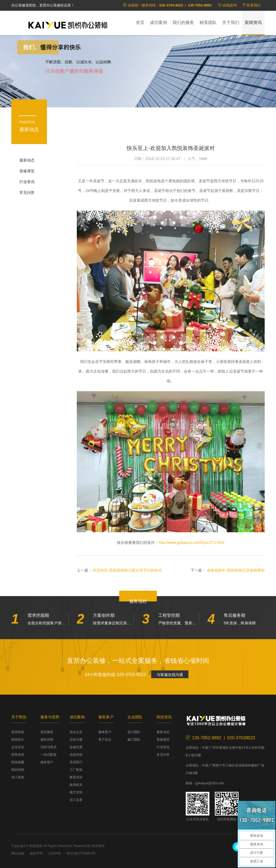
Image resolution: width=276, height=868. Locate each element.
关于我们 (231, 22)
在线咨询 (230, 5)
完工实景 (76, 800)
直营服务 (47, 732)
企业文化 (18, 747)
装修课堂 (27, 171)
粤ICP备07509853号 (81, 853)
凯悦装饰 (68, 24)
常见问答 (27, 192)
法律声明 (54, 853)
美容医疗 (76, 762)
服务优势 (47, 740)
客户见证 (105, 740)
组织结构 (18, 770)
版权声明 (36, 853)
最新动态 (27, 160)
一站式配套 (49, 755)
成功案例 (158, 22)
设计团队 (134, 732)
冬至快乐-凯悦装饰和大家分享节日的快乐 (127, 570)
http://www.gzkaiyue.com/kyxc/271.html (191, 542)
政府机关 (76, 785)
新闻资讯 (253, 22)
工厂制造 (76, 770)
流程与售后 (49, 747)
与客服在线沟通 (170, 675)
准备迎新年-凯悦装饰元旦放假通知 (236, 570)
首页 (140, 22)
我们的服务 (183, 22)
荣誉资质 (18, 755)
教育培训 (76, 777)
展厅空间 (76, 792)
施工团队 (134, 740)
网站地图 (18, 853)
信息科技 (76, 755)
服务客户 (47, 762)
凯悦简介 (18, 740)
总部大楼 (76, 740)
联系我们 (254, 5)
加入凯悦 (18, 777)
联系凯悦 (18, 732)
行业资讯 (27, 182)
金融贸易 (76, 747)
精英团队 (208, 22)
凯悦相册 (18, 762)
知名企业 (76, 732)
